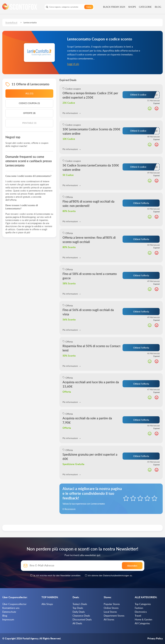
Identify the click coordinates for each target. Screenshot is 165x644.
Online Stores (111, 608)
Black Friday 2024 (114, 7)
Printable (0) (29, 123)
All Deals (77, 623)
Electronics (141, 612)
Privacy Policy (155, 639)
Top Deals (78, 608)
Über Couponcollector (14, 604)
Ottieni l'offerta (141, 203)
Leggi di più (73, 64)
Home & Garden (143, 620)
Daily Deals (79, 612)
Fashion (139, 608)
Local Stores (110, 612)
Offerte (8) (29, 113)
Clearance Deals (81, 616)
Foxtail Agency (30, 639)
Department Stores (114, 616)
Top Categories (143, 604)
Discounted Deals (82, 620)
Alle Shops (47, 604)
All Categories (142, 623)
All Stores (109, 620)
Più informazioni (72, 113)
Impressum (8, 620)
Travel (138, 616)
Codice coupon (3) (29, 103)
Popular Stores (112, 604)
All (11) (29, 93)
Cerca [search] (89, 7)
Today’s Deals (80, 604)
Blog (158, 7)
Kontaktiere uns (11, 608)
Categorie (145, 7)
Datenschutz (9, 612)
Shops (132, 7)
